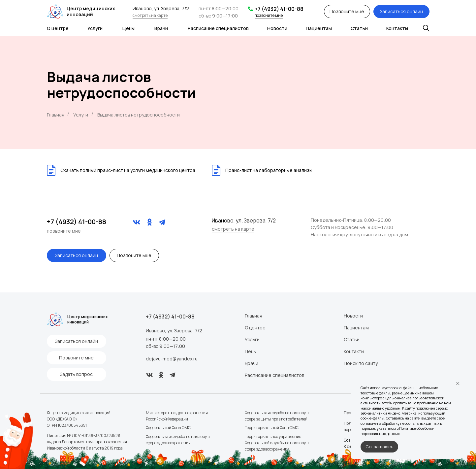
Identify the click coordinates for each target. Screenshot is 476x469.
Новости (277, 28)
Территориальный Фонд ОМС (272, 428)
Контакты (397, 28)
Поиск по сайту (361, 363)
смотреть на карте (150, 15)
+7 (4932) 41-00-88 (279, 9)
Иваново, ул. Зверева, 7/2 (174, 331)
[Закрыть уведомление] (458, 384)
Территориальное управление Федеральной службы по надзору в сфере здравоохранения (277, 443)
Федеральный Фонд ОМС (168, 428)
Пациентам (319, 28)
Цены (128, 28)
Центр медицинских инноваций (91, 11)
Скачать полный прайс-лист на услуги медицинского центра (128, 170)
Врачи (161, 28)
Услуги (95, 28)
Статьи (359, 28)
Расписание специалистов (218, 28)
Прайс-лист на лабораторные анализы (269, 170)
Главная (56, 115)
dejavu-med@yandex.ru (172, 359)
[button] (347, 12)
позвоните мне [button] (269, 15)
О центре (58, 28)
